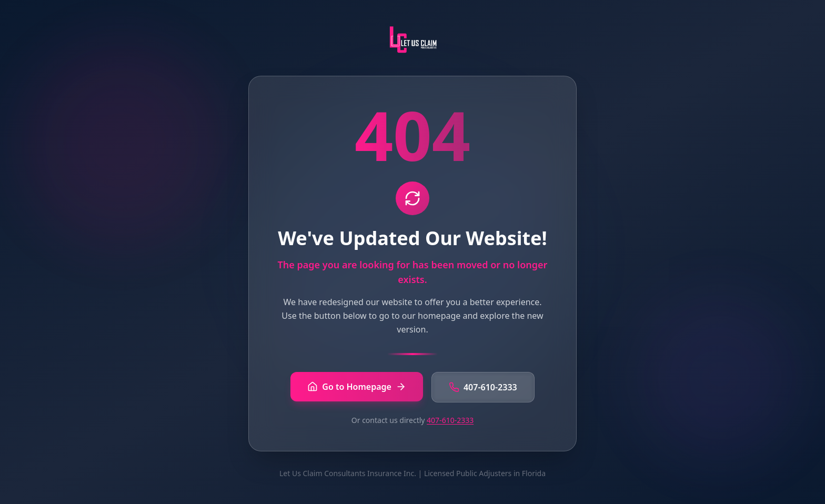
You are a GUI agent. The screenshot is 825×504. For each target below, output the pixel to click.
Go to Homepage (357, 387)
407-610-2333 (483, 387)
